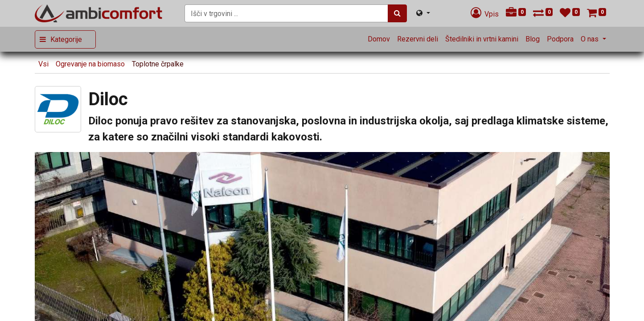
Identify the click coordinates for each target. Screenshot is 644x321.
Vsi (43, 64)
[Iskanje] (397, 13)
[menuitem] (379, 39)
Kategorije (66, 39)
